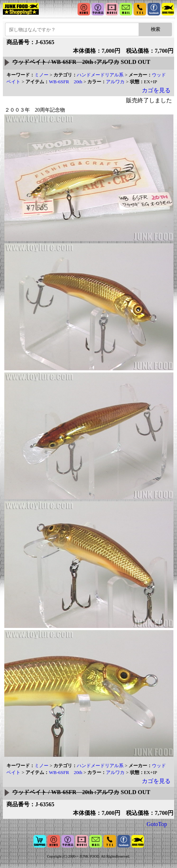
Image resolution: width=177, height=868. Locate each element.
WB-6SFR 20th (66, 82)
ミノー (41, 75)
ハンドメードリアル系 (100, 75)
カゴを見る (156, 90)
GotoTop (157, 824)
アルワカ (115, 82)
